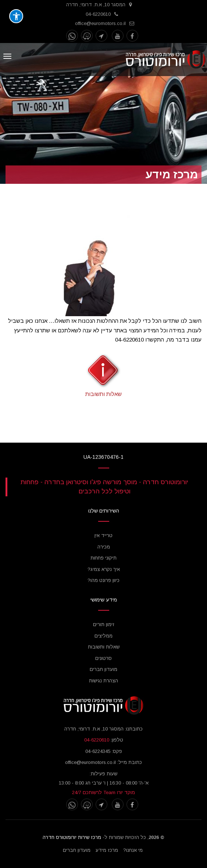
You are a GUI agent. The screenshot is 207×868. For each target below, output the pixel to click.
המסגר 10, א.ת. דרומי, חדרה (96, 5)
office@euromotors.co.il (100, 23)
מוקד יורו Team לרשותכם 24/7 (103, 792)
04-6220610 (98, 14)
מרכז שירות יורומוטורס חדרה (72, 837)
